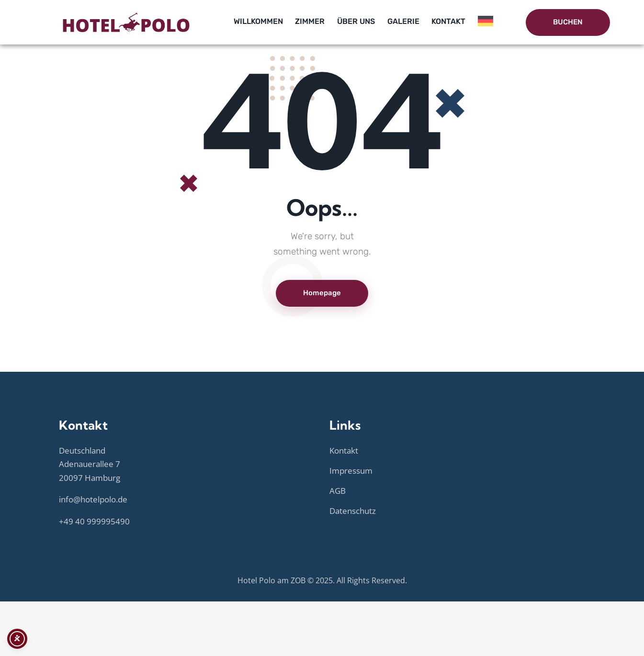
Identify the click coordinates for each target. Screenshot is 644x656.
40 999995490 (102, 521)
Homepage (322, 293)
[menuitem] (486, 23)
